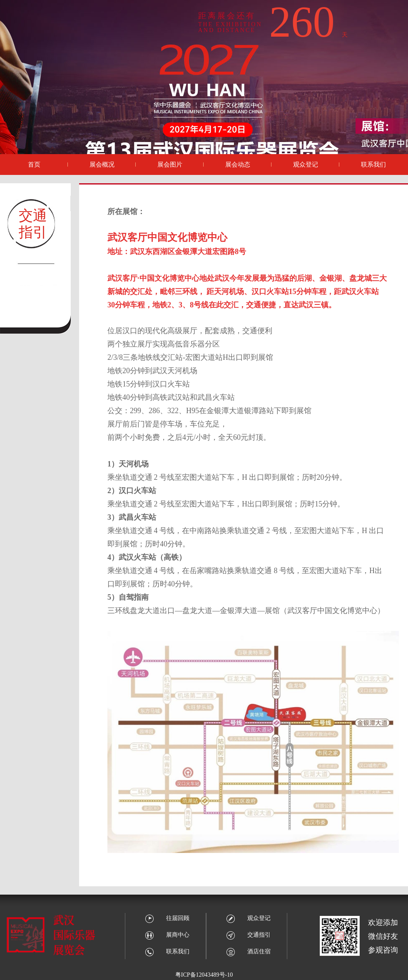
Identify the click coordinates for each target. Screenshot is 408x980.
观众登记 (248, 918)
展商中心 (167, 935)
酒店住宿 (248, 951)
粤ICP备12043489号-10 (204, 975)
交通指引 (248, 935)
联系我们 (167, 951)
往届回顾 (167, 918)
